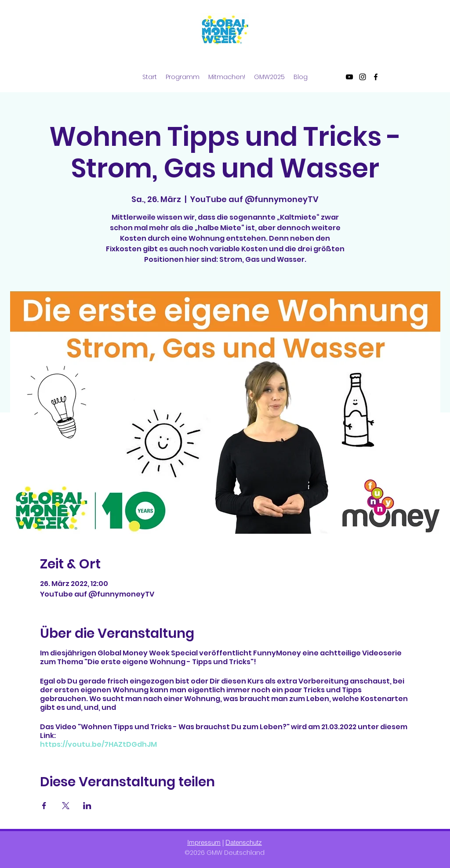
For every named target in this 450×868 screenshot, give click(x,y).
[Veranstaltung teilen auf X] (66, 806)
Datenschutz (244, 842)
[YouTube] (349, 77)
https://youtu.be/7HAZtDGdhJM (98, 744)
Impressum (204, 842)
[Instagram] (363, 77)
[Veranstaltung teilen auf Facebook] (44, 806)
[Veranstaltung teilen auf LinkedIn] (87, 806)
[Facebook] (376, 77)
